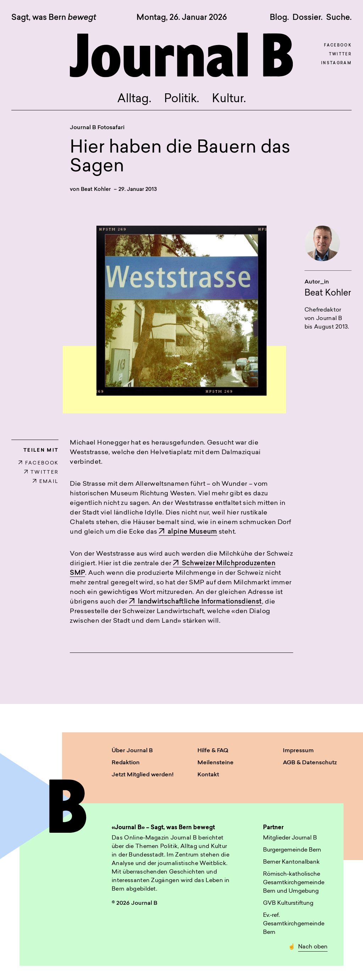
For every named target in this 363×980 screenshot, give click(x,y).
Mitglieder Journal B (290, 838)
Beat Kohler (96, 190)
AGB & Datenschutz (310, 763)
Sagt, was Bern (54, 18)
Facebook (338, 46)
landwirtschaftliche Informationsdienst (196, 602)
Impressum (298, 751)
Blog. (279, 18)
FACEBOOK (38, 463)
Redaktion (126, 763)
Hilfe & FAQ (213, 751)
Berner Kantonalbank (291, 862)
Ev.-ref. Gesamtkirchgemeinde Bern (294, 924)
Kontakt (208, 775)
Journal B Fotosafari (97, 128)
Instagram (336, 63)
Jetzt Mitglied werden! (143, 775)
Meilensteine (216, 763)
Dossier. (308, 18)
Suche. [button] (339, 18)
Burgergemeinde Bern (292, 850)
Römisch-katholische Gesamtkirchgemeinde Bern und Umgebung (294, 883)
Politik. (182, 99)
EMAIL (46, 482)
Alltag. (134, 99)
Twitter (340, 54)
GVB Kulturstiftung (288, 903)
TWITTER (41, 472)
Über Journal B (132, 751)
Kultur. (229, 99)
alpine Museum (188, 532)
